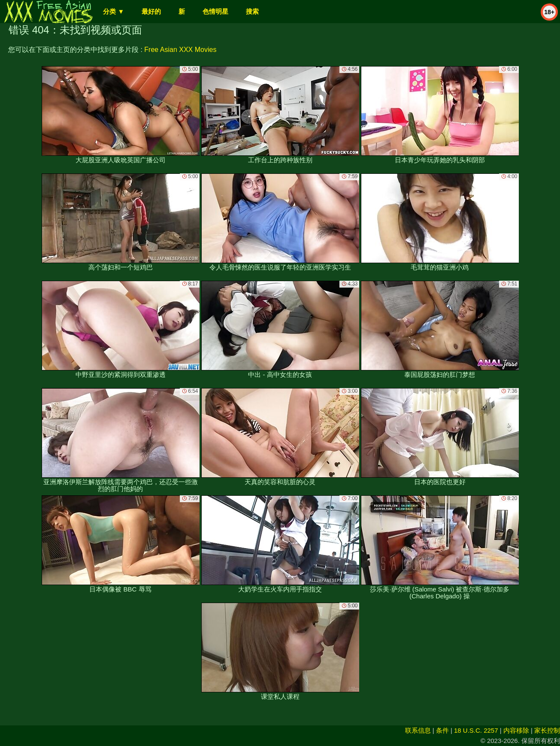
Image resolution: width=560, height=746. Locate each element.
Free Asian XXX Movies (180, 50)
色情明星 (215, 11)
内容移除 (516, 730)
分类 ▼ (114, 11)
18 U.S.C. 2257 (476, 730)
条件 (442, 730)
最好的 (151, 11)
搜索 (252, 11)
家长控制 (547, 730)
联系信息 (418, 730)
